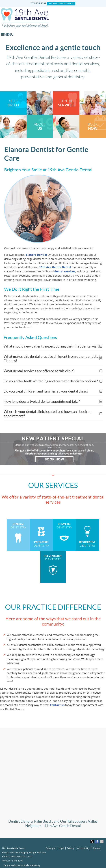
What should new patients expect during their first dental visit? (52, 346)
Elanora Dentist (37, 255)
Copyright (51, 848)
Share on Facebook (97, 842)
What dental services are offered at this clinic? (39, 371)
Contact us (57, 705)
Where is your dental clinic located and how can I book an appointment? (48, 414)
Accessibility (83, 848)
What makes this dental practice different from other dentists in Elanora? (53, 359)
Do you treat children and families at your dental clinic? (46, 391)
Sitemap (97, 848)
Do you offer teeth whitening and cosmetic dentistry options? (51, 381)
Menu (7, 35)
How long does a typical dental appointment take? (42, 401)
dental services (65, 271)
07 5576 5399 (38, 3)
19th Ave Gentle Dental (55, 267)
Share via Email (102, 842)
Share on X (92, 842)
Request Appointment (62, 4)
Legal (61, 848)
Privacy (71, 848)
